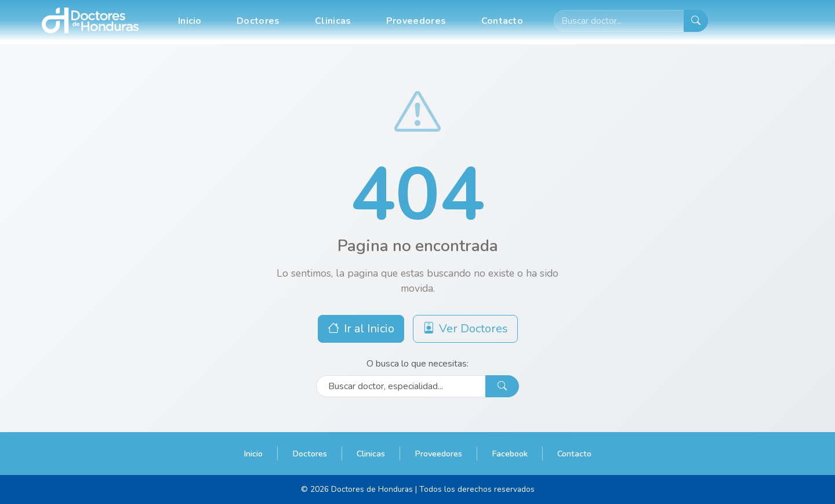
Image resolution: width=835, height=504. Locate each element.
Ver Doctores (465, 329)
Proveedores (416, 21)
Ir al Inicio (361, 329)
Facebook (510, 454)
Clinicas (333, 21)
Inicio (190, 21)
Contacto (502, 21)
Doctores (258, 21)
